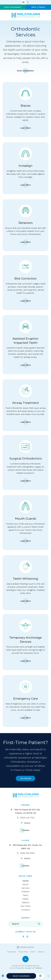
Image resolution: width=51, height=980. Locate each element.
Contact (26, 830)
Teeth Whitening (25, 579)
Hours (27, 823)
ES (28, 2)
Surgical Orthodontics (26, 458)
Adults (25, 899)
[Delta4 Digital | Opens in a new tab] (25, 947)
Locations (26, 910)
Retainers (25, 223)
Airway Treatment (26, 403)
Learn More (25, 128)
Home (26, 881)
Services (26, 888)
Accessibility (12, 952)
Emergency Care (25, 699)
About (25, 884)
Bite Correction (25, 278)
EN (23, 2)
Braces (25, 106)
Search (33, 952)
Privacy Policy (23, 952)
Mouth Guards (25, 519)
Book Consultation (13, 7)
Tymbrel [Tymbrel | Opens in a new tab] (39, 968)
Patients (25, 902)
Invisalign (25, 166)
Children (25, 892)
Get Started (26, 778)
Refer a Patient (38, 7)
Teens (26, 895)
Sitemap (41, 952)
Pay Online (25, 906)
